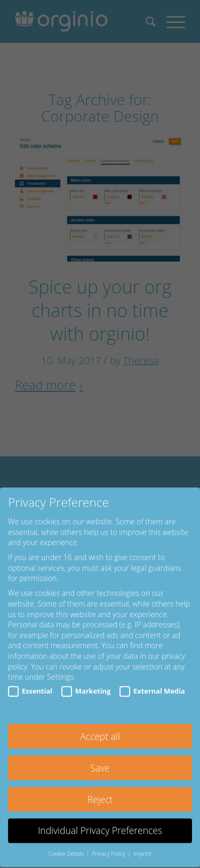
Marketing (86, 682)
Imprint (142, 846)
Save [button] (100, 759)
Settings (60, 669)
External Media (152, 682)
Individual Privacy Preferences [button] (100, 822)
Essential (30, 682)
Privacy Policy (109, 846)
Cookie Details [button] (67, 846)
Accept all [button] (100, 728)
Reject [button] (100, 791)
